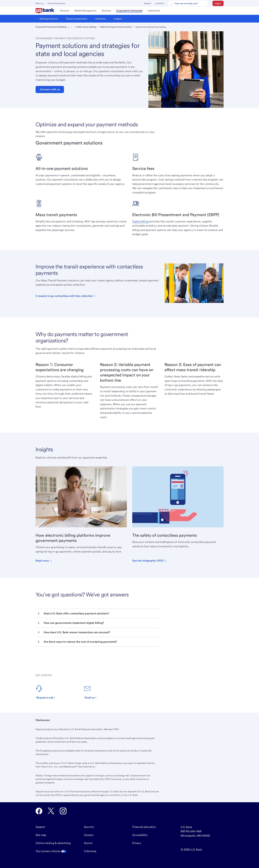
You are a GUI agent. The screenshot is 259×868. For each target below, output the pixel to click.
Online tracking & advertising (53, 843)
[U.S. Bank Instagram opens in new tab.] (63, 811)
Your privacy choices (51, 851)
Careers (89, 835)
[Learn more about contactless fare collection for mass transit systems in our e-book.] (66, 296)
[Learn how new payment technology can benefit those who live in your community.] (44, 561)
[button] (218, 3)
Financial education (56, 3)
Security (89, 827)
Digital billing (140, 221)
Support (147, 3)
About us (40, 3)
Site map (41, 835)
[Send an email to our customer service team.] (92, 692)
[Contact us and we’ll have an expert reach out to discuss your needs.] (47, 692)
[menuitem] (45, 11)
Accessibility (140, 835)
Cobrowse (90, 851)
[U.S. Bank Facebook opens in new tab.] (39, 811)
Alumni (88, 843)
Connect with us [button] (50, 89)
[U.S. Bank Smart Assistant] (188, 3)
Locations (159, 3)
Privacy (137, 843)
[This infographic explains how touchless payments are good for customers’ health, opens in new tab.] (150, 561)
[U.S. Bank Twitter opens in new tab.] (51, 811)
